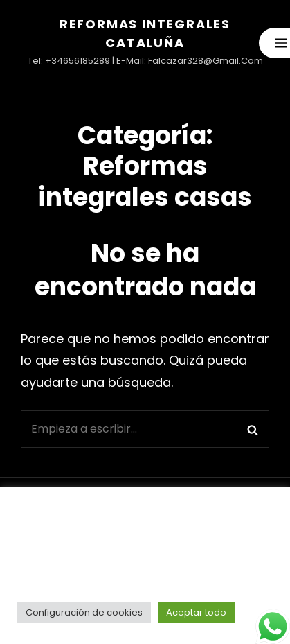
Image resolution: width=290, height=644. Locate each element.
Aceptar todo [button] (196, 612)
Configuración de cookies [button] (84, 612)
